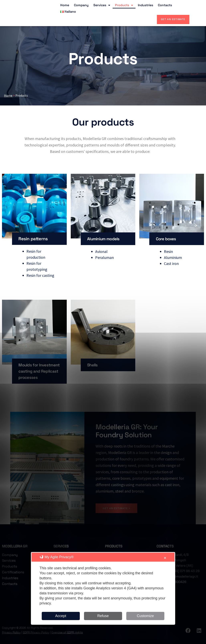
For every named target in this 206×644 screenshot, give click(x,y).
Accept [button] (61, 616)
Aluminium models (106, 239)
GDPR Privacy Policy (36, 635)
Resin (168, 251)
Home (65, 5)
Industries (145, 5)
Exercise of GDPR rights (67, 635)
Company (81, 5)
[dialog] (103, 588)
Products (124, 5)
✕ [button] (165, 558)
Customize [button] (145, 616)
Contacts (165, 5)
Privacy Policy (11, 635)
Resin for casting (40, 275)
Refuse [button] (103, 616)
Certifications (13, 574)
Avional (101, 251)
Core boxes (167, 239)
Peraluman (105, 257)
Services (102, 5)
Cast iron (171, 263)
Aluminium (173, 257)
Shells (93, 365)
